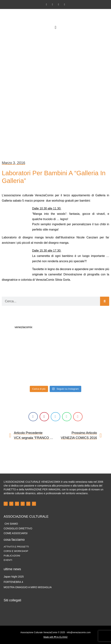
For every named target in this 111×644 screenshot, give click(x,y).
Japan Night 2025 (14, 577)
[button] (55, 27)
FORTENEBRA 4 (13, 582)
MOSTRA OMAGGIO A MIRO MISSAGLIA (28, 587)
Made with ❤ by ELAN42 (55, 637)
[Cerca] (105, 301)
